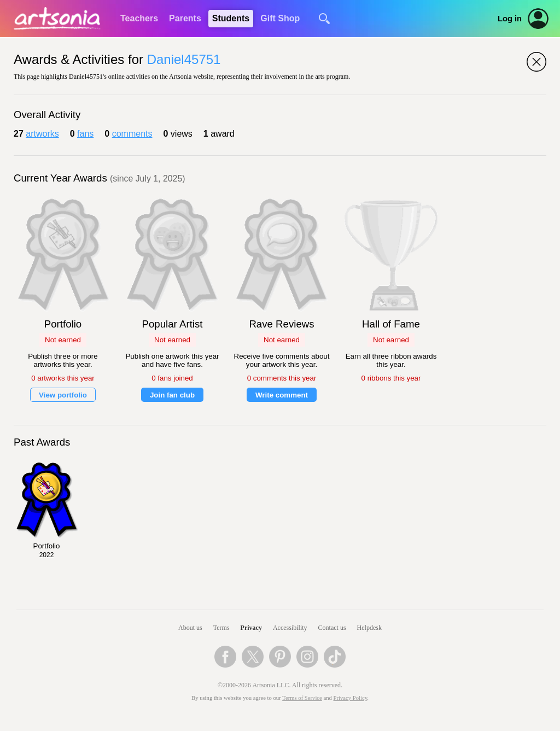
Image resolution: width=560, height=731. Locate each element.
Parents (185, 18)
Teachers (139, 18)
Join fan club (172, 395)
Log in (510, 19)
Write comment (282, 395)
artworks (42, 134)
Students (231, 18)
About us (190, 628)
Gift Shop (280, 18)
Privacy (251, 628)
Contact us (332, 628)
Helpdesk (369, 628)
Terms (221, 628)
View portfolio (63, 395)
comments (132, 134)
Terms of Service (302, 698)
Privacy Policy (351, 698)
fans (85, 134)
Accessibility (290, 628)
